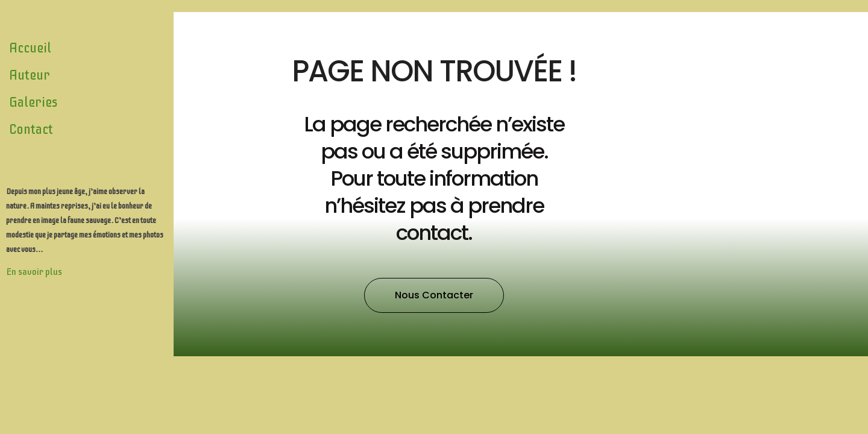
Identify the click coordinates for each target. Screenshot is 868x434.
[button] (434, 295)
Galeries (33, 102)
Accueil (30, 48)
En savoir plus (34, 272)
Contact (31, 129)
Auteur (30, 75)
